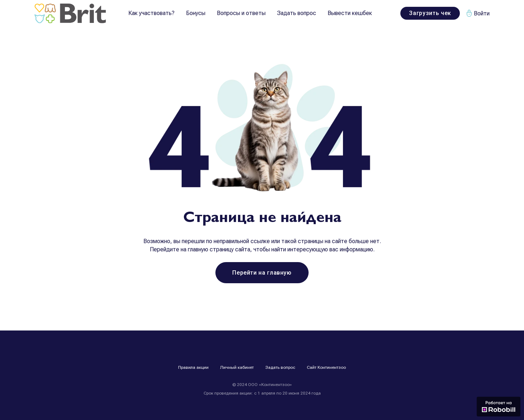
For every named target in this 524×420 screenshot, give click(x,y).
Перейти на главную (262, 273)
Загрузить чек (430, 13)
